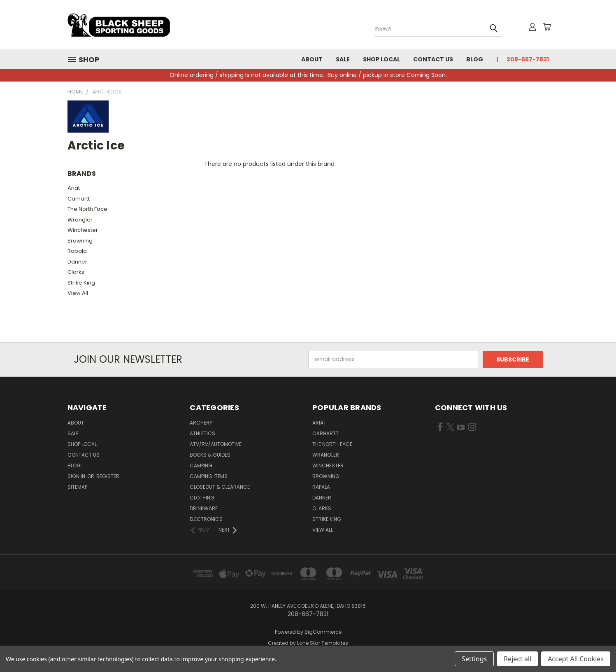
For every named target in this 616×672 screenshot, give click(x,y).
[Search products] (438, 28)
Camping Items (209, 476)
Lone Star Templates (323, 643)
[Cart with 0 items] (547, 27)
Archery (201, 423)
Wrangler (80, 220)
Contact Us (433, 59)
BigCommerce (323, 632)
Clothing (202, 498)
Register (108, 476)
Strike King (81, 283)
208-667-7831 (528, 59)
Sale (343, 59)
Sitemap (77, 487)
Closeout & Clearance (220, 487)
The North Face (87, 209)
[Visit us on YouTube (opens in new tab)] (461, 429)
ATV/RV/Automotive (216, 444)
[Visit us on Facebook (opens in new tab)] (440, 429)
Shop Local (381, 59)
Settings (474, 659)
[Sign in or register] (532, 27)
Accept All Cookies (576, 659)
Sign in (77, 476)
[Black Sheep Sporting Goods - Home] (146, 25)
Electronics (206, 519)
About (312, 59)
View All (78, 293)
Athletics (202, 433)
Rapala (77, 251)
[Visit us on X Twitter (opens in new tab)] (450, 429)
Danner (77, 262)
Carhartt (79, 199)
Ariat (74, 188)
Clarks (76, 272)
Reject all (517, 659)
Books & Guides (210, 455)
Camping (201, 465)
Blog (475, 59)
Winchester (83, 230)
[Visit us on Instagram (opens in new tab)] (472, 429)
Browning (80, 241)
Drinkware (204, 508)
